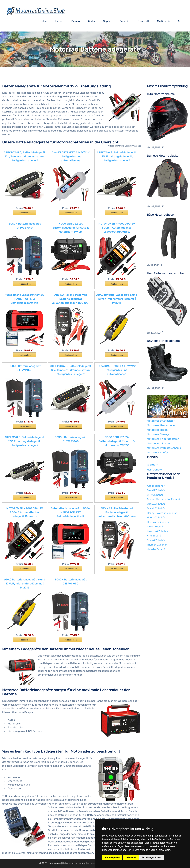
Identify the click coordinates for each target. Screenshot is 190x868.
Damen (79, 21)
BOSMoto (153, 465)
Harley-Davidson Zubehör (162, 513)
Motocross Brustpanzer (161, 421)
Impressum (55, 863)
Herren (63, 21)
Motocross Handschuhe (161, 425)
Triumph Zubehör (157, 545)
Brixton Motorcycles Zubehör (164, 499)
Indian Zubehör (156, 527)
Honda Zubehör (156, 517)
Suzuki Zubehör (156, 540)
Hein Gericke (154, 470)
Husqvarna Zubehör (158, 522)
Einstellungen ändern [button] (151, 857)
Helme (47, 21)
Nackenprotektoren (158, 443)
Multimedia (167, 21)
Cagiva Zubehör (156, 504)
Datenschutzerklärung (74, 863)
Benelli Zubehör (156, 490)
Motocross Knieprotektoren (163, 439)
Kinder (95, 21)
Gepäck (111, 21)
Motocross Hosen (157, 430)
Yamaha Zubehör (157, 549)
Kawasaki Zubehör (158, 531)
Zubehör (128, 21)
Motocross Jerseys (158, 434)
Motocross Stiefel (157, 453)
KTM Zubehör (155, 536)
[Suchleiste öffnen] (180, 21)
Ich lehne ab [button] (131, 857)
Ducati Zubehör (156, 508)
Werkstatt (147, 21)
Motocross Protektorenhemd (164, 448)
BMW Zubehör (155, 495)
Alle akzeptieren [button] (112, 857)
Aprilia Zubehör (156, 486)
